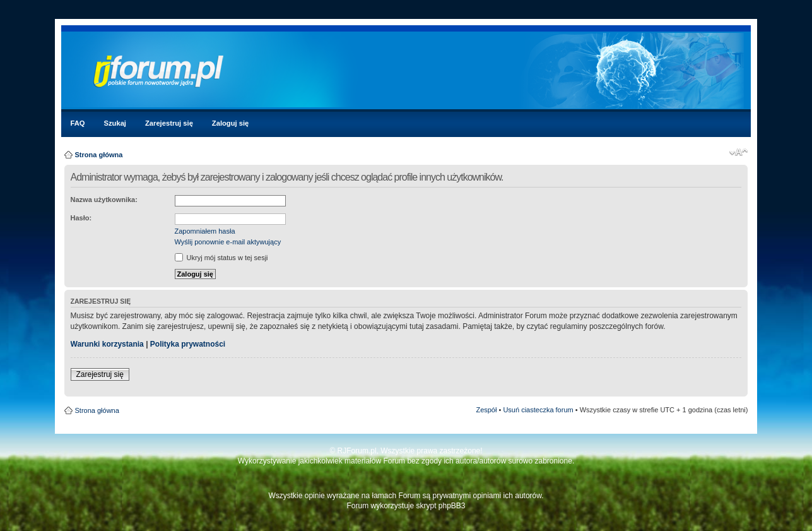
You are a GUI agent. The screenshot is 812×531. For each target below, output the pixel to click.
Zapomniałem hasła (205, 231)
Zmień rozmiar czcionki (738, 152)
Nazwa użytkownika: (104, 200)
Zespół (486, 410)
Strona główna (99, 155)
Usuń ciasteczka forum (538, 410)
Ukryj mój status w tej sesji (221, 258)
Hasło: (81, 218)
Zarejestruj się (169, 123)
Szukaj (115, 123)
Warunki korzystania (107, 344)
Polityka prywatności (188, 344)
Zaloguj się (230, 123)
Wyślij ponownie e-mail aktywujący (228, 242)
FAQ (78, 123)
